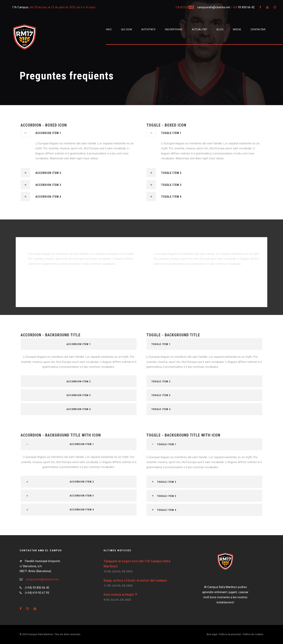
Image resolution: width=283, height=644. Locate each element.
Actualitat (199, 29)
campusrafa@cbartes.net (214, 7)
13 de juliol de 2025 (118, 571)
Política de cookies (253, 634)
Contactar (258, 29)
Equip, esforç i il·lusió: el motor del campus (135, 580)
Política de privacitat (230, 634)
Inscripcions (174, 29)
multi (192, 7)
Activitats (148, 29)
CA (178, 7)
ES (184, 7)
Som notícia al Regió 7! (120, 595)
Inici (109, 29)
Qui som (127, 29)
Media (237, 29)
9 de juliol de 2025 (117, 600)
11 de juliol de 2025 (118, 586)
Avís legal (212, 634)
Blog (220, 29)
